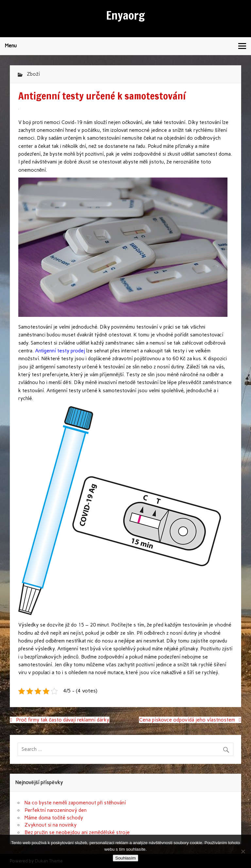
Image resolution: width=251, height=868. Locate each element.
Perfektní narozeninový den (56, 810)
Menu (11, 46)
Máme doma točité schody (54, 818)
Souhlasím (126, 858)
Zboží (33, 74)
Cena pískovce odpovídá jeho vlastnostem (187, 720)
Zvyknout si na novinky (50, 825)
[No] (243, 851)
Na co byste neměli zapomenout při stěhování (75, 803)
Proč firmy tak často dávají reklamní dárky (63, 720)
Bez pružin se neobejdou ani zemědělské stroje (77, 832)
